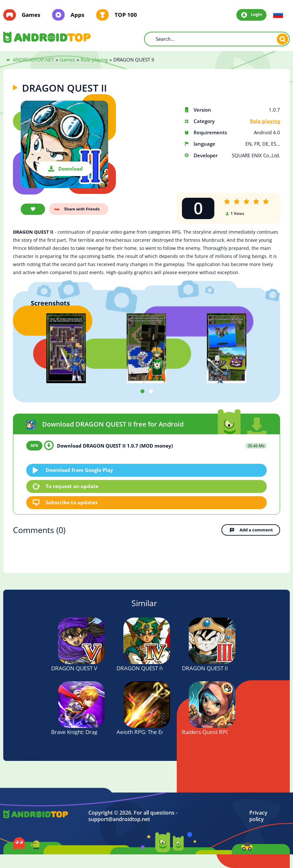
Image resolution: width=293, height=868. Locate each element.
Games (31, 15)
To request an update (72, 486)
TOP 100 (126, 15)
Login (257, 15)
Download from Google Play (79, 470)
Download (71, 169)
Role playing (265, 121)
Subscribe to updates (72, 502)
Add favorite (33, 209)
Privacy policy (258, 816)
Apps (77, 15)
